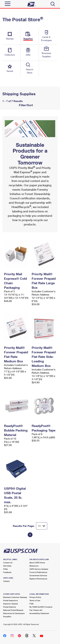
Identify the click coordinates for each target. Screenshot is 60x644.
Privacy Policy (35, 597)
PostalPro (7, 617)
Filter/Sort (25, 105)
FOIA (31, 604)
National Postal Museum (13, 610)
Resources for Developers (14, 613)
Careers (6, 581)
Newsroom (34, 566)
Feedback (7, 572)
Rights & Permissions (38, 579)
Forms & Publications (38, 572)
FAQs (5, 569)
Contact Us (8, 563)
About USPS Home (37, 563)
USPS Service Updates (39, 569)
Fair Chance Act (36, 610)
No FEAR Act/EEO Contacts (41, 607)
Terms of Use (35, 600)
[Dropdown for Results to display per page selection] (42, 526)
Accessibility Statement (39, 613)
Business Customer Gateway (15, 597)
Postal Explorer (10, 607)
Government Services (38, 575)
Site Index (7, 566)
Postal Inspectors (10, 600)
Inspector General (10, 604)
